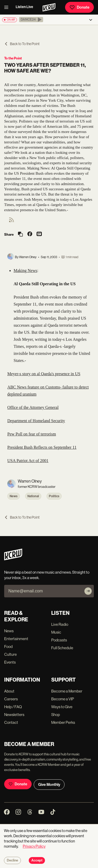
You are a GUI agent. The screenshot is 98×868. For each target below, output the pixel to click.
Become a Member (67, 691)
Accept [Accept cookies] (37, 860)
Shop (56, 715)
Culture (10, 654)
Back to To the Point (22, 44)
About (9, 691)
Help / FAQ (13, 707)
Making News (25, 271)
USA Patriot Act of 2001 (28, 461)
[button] (31, 20)
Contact (11, 722)
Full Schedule (62, 648)
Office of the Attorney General (33, 407)
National (33, 496)
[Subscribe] (88, 591)
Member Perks (63, 722)
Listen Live (24, 7)
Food (8, 647)
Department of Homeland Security (36, 421)
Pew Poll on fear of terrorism (32, 434)
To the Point (13, 58)
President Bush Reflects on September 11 (42, 447)
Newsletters (14, 715)
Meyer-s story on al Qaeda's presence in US (44, 374)
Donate (79, 7)
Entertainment (16, 639)
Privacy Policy (34, 846)
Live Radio (60, 624)
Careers (11, 699)
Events (10, 662)
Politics (54, 496)
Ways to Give (62, 707)
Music (56, 632)
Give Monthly (49, 785)
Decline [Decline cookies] (12, 860)
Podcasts (59, 640)
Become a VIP (63, 699)
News (14, 496)
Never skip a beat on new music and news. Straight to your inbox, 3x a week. (47, 575)
